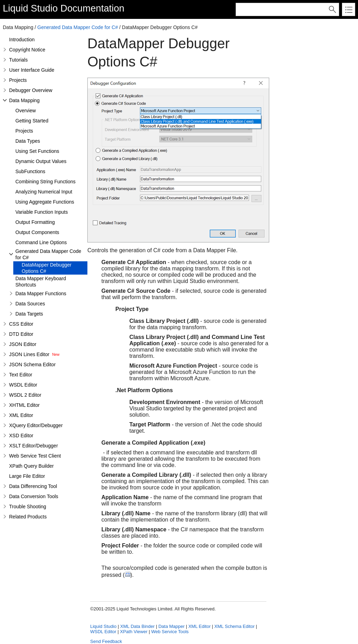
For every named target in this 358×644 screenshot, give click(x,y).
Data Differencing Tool (33, 486)
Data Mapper (171, 626)
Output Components (37, 232)
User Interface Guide (32, 70)
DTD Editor (21, 334)
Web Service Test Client (35, 456)
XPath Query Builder (31, 466)
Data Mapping (24, 100)
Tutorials (18, 60)
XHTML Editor (24, 405)
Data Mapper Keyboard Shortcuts (41, 282)
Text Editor (21, 375)
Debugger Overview (31, 90)
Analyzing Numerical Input (44, 192)
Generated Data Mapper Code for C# (78, 27)
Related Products (28, 517)
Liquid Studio (30, 8)
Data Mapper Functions (41, 293)
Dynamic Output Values (41, 161)
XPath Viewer (134, 632)
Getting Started (32, 121)
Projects (18, 80)
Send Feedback (106, 641)
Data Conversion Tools (34, 496)
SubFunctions (30, 171)
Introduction (22, 40)
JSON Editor (23, 344)
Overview (26, 111)
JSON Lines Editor (29, 354)
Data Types (28, 141)
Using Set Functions (37, 151)
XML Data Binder (138, 626)
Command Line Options (41, 242)
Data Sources (30, 304)
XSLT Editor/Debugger (34, 446)
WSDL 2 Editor (25, 395)
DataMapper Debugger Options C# (46, 268)
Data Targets (29, 314)
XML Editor (21, 415)
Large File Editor (27, 476)
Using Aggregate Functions (45, 202)
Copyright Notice (27, 50)
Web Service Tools (170, 632)
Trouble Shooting (28, 507)
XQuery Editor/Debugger (36, 425)
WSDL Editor (23, 385)
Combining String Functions (45, 182)
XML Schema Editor (234, 626)
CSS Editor (21, 324)
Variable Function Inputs (42, 212)
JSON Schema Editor (32, 365)
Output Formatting (35, 222)
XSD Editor (21, 436)
